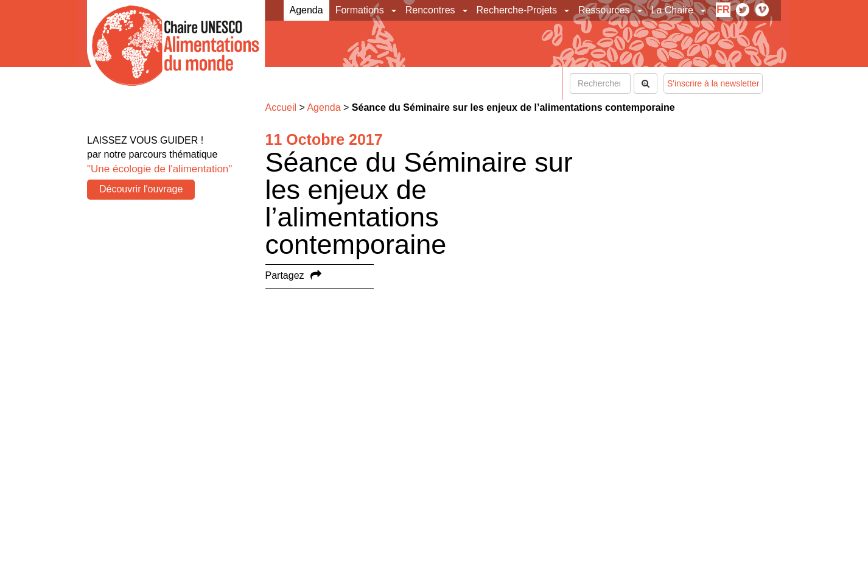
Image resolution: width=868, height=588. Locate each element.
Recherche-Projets (517, 10)
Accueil (281, 107)
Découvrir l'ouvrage (141, 189)
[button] (395, 10)
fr (723, 9)
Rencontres (430, 10)
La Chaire (672, 10)
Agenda (306, 10)
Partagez (285, 275)
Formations (360, 10)
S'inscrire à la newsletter (713, 83)
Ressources (604, 10)
